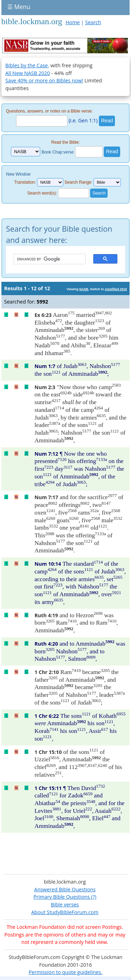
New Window (18, 174)
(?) (93, 897)
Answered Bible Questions (65, 889)
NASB (84, 289)
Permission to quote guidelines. (65, 972)
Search (93, 22)
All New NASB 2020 (28, 73)
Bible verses (65, 904)
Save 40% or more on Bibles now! (44, 80)
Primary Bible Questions (62, 897)
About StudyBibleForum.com (65, 912)
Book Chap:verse (58, 152)
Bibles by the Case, (27, 65)
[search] (46, 259)
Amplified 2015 (116, 289)
